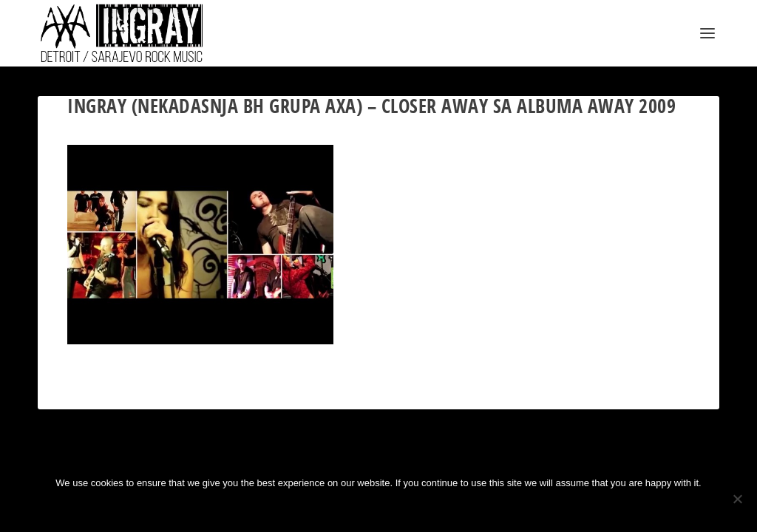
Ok (330, 508)
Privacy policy (402, 508)
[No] (737, 499)
